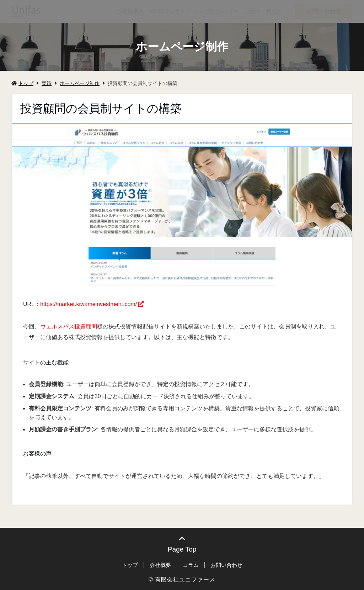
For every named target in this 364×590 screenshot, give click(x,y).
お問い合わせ (324, 11)
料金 (272, 11)
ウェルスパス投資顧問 (69, 326)
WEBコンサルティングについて (192, 11)
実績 (250, 11)
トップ (22, 83)
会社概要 (127, 11)
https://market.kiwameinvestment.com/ (89, 304)
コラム (191, 565)
